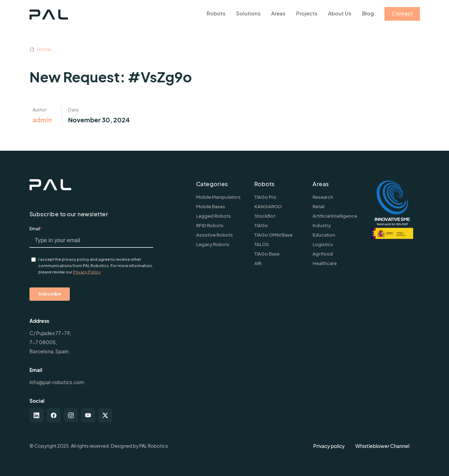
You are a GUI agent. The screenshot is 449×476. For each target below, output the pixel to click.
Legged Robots (213, 216)
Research (323, 197)
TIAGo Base (267, 254)
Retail (319, 206)
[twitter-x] (105, 415)
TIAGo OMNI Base (273, 235)
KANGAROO (268, 206)
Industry (322, 225)
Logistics (323, 244)
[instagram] (71, 415)
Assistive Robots (215, 235)
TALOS (262, 244)
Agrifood (323, 254)
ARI (258, 263)
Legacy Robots (213, 244)
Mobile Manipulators (218, 197)
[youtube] (88, 415)
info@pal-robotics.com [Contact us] (57, 382)
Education (324, 235)
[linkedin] (36, 415)
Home (40, 49)
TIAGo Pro (265, 197)
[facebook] (54, 415)
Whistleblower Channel (382, 446)
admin (42, 120)
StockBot (265, 216)
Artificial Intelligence (335, 216)
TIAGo (261, 225)
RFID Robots (210, 225)
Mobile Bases (211, 206)
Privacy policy (329, 446)
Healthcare (325, 263)
